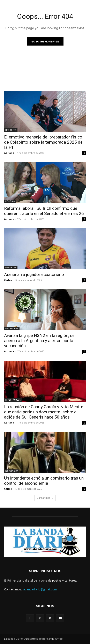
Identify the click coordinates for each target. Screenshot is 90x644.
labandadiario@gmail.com (40, 589)
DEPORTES (11, 130)
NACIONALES (12, 328)
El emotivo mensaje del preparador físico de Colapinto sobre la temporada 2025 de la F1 (43, 142)
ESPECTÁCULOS (13, 400)
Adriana (9, 153)
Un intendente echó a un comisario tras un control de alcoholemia (44, 481)
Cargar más (45, 498)
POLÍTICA (10, 201)
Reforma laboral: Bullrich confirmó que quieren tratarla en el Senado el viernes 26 (44, 211)
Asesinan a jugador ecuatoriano (34, 274)
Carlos (8, 280)
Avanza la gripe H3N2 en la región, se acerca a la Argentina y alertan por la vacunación (39, 341)
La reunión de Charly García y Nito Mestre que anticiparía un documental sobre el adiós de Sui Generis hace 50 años (44, 412)
